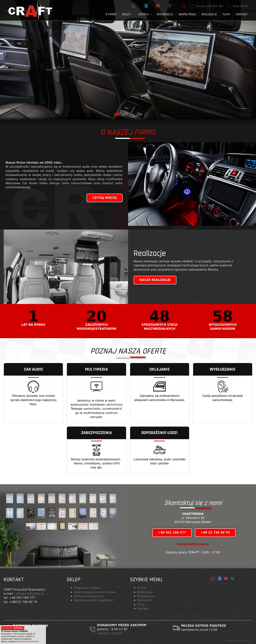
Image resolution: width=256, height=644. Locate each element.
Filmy (141, 604)
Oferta (143, 14)
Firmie (142, 588)
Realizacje (209, 14)
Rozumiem (13, 628)
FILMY (226, 14)
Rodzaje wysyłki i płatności (94, 600)
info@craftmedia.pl (193, 544)
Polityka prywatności (89, 596)
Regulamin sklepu (87, 588)
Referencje (165, 14)
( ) (210, 6)
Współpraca (187, 14)
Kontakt (242, 14)
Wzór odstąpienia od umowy (95, 592)
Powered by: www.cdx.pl (238, 641)
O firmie (111, 14)
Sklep (126, 14)
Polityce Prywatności (29, 642)
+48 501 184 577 (110, 633)
